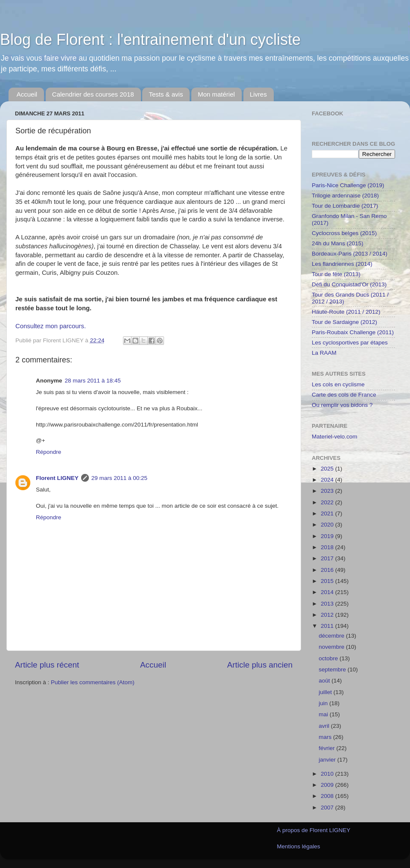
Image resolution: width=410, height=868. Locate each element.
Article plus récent (47, 665)
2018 (328, 547)
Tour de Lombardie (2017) (345, 206)
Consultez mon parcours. (51, 326)
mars (326, 737)
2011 (328, 626)
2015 (328, 581)
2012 (328, 615)
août (325, 681)
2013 (328, 604)
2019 (328, 536)
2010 (328, 774)
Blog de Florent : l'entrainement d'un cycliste (150, 40)
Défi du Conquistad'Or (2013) (349, 284)
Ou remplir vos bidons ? (342, 405)
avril (325, 726)
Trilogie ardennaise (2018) (345, 196)
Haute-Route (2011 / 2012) (346, 312)
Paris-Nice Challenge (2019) (348, 185)
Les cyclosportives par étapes (350, 343)
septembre (333, 669)
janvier (328, 760)
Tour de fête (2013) (336, 274)
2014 (328, 592)
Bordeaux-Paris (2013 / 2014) (350, 254)
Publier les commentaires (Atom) (93, 682)
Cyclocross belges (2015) (344, 233)
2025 (328, 469)
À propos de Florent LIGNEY (313, 830)
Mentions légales (298, 846)
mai (324, 714)
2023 (328, 491)
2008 (328, 796)
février (327, 748)
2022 (328, 502)
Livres (258, 94)
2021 (328, 513)
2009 (328, 785)
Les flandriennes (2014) (342, 264)
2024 (328, 480)
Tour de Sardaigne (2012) (344, 322)
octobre (329, 658)
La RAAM (324, 353)
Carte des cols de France (344, 395)
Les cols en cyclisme (338, 384)
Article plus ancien (260, 665)
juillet (326, 692)
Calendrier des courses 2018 (93, 94)
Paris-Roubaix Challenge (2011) (353, 332)
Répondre (48, 452)
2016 (328, 570)
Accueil (27, 94)
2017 (328, 558)
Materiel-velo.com (335, 437)
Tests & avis (166, 94)
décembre (332, 636)
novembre (332, 647)
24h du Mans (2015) (338, 243)
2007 (328, 808)
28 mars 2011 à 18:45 (93, 381)
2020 (328, 525)
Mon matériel (216, 94)
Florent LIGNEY (57, 478)
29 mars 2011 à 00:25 (119, 478)
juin (324, 703)
